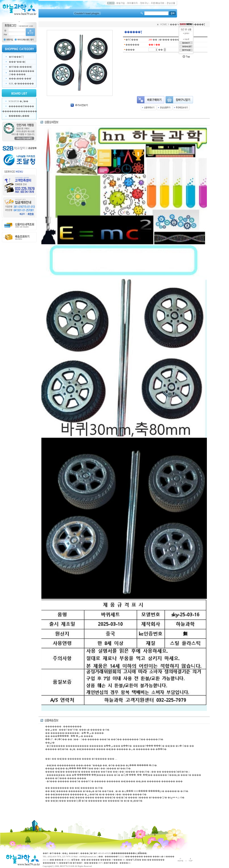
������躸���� (21, 106)
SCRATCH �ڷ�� (18, 101)
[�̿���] (142, 853)
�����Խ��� (19, 116)
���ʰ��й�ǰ (17, 62)
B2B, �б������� (21, 84)
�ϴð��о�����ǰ (20, 67)
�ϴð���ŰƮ (16, 57)
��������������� (20, 111)
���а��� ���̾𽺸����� (20, 79)
